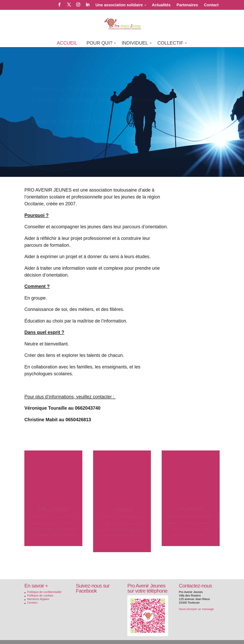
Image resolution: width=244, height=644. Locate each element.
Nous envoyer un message (196, 609)
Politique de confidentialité (44, 592)
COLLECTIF (170, 44)
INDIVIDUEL (135, 44)
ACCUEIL (67, 44)
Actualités (161, 5)
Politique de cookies (40, 595)
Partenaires (187, 5)
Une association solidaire (119, 5)
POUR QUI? (99, 44)
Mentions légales (38, 599)
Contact (211, 5)
